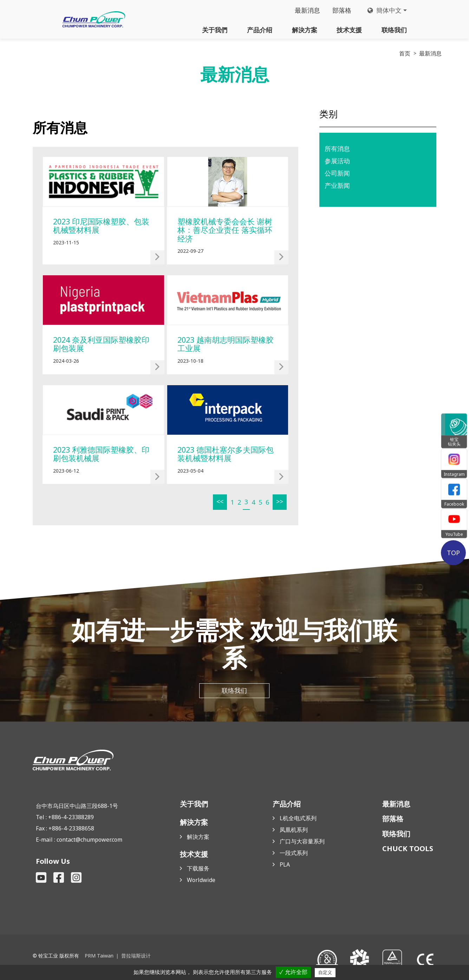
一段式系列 (294, 855)
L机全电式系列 (298, 820)
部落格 (341, 11)
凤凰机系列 (294, 832)
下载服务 (198, 870)
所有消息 (337, 149)
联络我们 (394, 30)
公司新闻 (337, 173)
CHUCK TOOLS (408, 851)
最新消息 (307, 11)
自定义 (325, 972)
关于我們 (215, 30)
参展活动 (337, 161)
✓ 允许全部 (293, 972)
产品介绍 (260, 30)
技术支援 (349, 30)
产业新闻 (337, 186)
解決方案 (305, 30)
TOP (454, 553)
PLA (285, 867)
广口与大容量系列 (302, 843)
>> (279, 503)
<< (219, 503)
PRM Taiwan (99, 958)
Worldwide (201, 882)
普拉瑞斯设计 (136, 958)
